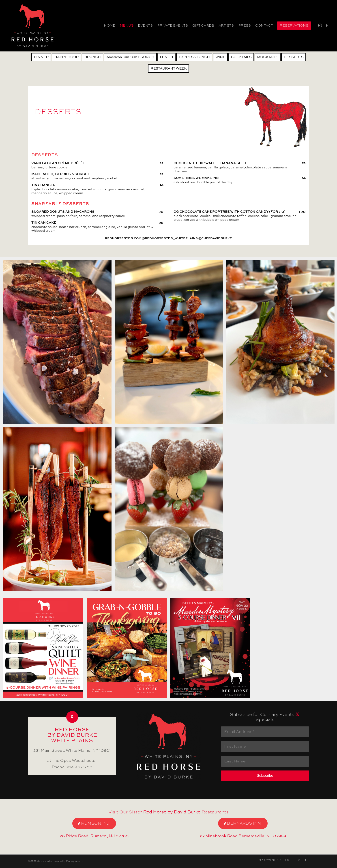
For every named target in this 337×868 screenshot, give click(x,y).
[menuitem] (110, 26)
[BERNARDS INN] (243, 823)
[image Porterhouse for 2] (59, 344)
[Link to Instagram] (320, 25)
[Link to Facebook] (327, 25)
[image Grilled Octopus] (171, 344)
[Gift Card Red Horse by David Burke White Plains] (32, 26)
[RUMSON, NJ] (94, 823)
